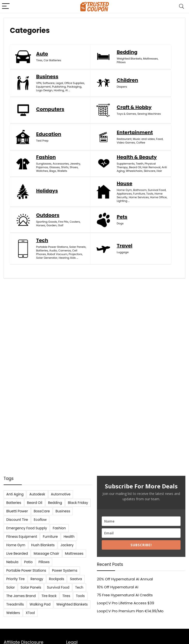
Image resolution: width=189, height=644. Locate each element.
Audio (152, 220)
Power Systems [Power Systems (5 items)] (65, 570)
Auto (42, 64)
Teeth (40, 173)
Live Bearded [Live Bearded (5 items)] (17, 553)
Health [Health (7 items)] (69, 537)
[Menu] (6, 6)
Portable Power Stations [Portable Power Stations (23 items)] (26, 570)
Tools (164, 176)
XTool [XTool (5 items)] (30, 613)
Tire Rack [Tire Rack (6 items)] (49, 596)
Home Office (156, 187)
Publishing (155, 72)
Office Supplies (156, 63)
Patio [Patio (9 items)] (28, 562)
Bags (151, 146)
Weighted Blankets (104, 68)
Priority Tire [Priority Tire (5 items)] (15, 579)
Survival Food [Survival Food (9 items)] (58, 587)
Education (49, 131)
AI (171, 79)
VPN (150, 57)
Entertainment (102, 125)
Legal (151, 61)
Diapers (41, 106)
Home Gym (155, 165)
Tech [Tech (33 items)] (79, 587)
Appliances (163, 173)
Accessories (156, 132)
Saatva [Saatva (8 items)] (76, 579)
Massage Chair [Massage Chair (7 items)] (46, 553)
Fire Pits (41, 222)
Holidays (103, 173)
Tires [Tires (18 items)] (66, 596)
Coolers (53, 222)
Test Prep (42, 137)
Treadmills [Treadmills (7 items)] (15, 604)
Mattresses (99, 72)
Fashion (157, 121)
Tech (154, 203)
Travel (44, 252)
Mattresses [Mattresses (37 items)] (74, 553)
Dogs (95, 224)
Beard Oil (54, 177)
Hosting (163, 79)
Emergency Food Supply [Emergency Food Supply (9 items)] (27, 528)
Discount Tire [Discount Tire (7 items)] (17, 520)
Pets (97, 218)
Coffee (96, 145)
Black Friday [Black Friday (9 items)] (78, 503)
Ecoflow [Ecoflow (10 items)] (40, 520)
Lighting (153, 191)
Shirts (163, 139)
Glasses (153, 139)
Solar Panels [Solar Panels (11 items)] (31, 587)
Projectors (154, 231)
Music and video (103, 136)
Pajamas (165, 135)
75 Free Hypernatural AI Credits (125, 595)
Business (159, 51)
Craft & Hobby (156, 97)
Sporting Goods (46, 219)
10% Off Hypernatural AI (118, 587)
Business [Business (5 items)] (63, 511)
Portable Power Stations (158, 211)
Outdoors (48, 212)
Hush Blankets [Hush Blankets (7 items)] (43, 545)
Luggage (42, 258)
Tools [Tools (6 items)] (80, 596)
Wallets (161, 146)
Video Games (100, 141)
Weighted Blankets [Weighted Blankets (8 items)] (72, 604)
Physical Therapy (46, 175)
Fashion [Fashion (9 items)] (59, 528)
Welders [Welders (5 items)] (13, 613)
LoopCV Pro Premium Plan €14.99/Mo (130, 611)
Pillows (112, 72)
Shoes (152, 143)
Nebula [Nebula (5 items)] (12, 562)
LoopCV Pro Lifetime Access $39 (126, 603)
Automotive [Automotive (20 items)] (61, 494)
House (155, 159)
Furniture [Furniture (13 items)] (50, 537)
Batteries (164, 217)
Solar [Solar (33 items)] (11, 587)
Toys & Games (157, 106)
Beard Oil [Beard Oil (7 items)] (35, 503)
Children (47, 99)
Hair (51, 191)
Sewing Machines (159, 110)
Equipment (155, 68)
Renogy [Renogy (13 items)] (37, 579)
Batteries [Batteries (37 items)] (14, 503)
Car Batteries (52, 70)
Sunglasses (155, 128)
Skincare (42, 191)
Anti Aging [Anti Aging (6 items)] (15, 494)
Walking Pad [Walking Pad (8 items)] (40, 604)
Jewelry (153, 135)
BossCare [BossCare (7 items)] (42, 511)
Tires (39, 70)
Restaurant (98, 134)
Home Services (158, 183)
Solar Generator (158, 233)
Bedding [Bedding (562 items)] (55, 503)
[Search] (182, 6)
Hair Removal (45, 180)
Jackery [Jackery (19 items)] (67, 545)
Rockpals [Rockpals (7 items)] (57, 579)
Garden (51, 226)
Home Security (157, 180)
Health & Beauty (47, 160)
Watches (163, 143)
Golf (39, 230)
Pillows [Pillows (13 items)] (44, 562)
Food (109, 138)
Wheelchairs (44, 188)
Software (160, 57)
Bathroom (154, 169)
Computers (104, 101)
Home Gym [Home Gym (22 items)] (16, 545)
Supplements (45, 169)
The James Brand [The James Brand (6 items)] (21, 596)
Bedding (102, 62)
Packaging (155, 76)
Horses (41, 226)
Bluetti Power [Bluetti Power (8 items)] (17, 511)
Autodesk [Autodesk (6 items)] (37, 494)
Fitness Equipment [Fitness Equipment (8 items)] (22, 537)
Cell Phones (156, 224)
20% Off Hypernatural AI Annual (125, 579)
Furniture (154, 176)
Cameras (163, 220)
